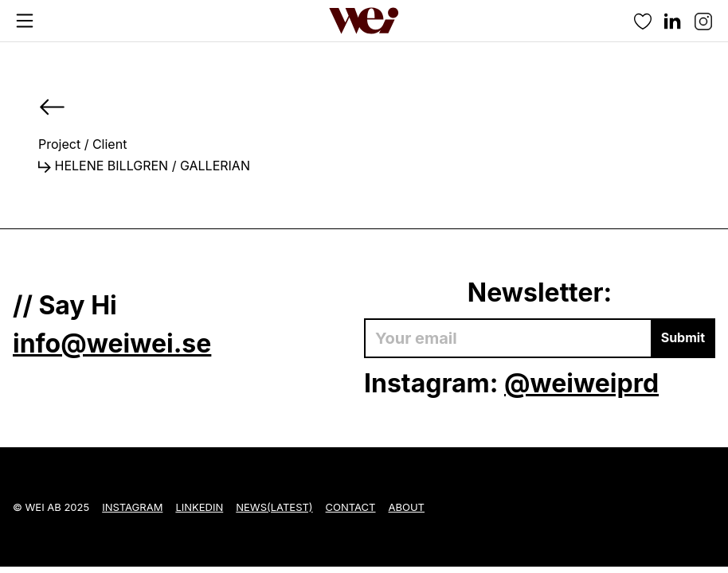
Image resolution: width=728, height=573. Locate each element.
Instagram (132, 507)
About (407, 507)
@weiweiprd (581, 383)
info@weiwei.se (112, 343)
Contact (351, 507)
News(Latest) (274, 507)
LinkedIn (199, 507)
